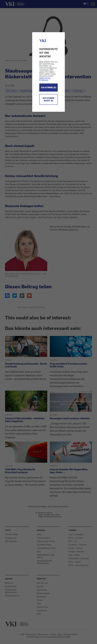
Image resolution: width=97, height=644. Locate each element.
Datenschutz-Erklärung (45, 79)
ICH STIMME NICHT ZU (48, 99)
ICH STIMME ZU (49, 88)
